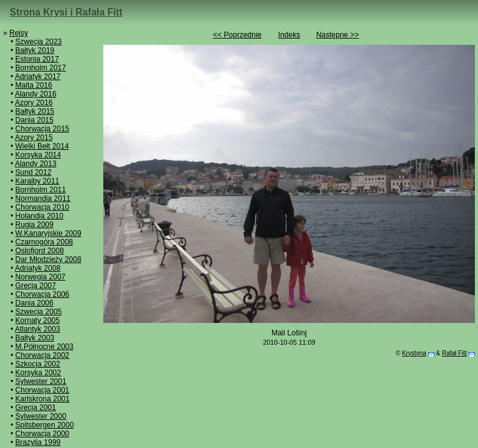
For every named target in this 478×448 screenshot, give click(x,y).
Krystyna (414, 353)
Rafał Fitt (454, 353)
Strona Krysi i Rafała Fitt (66, 12)
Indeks (289, 35)
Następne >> (338, 35)
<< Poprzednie (237, 35)
